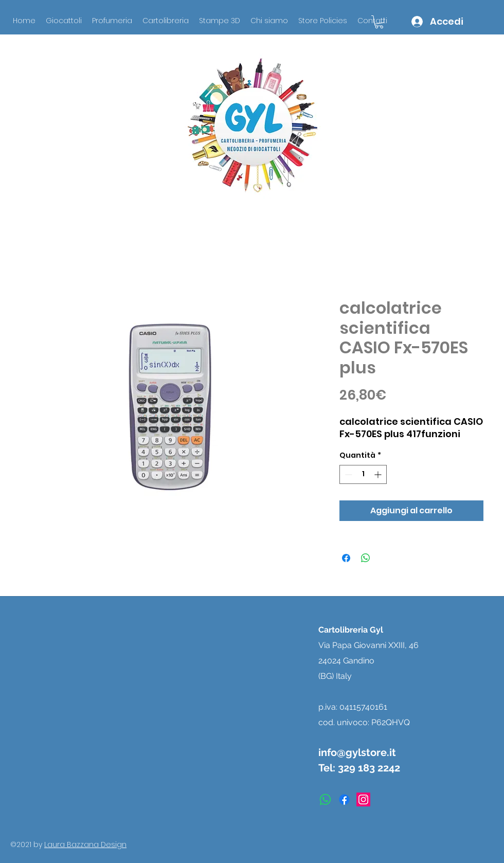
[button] (379, 22)
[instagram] (363, 799)
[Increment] (379, 474)
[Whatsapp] (325, 799)
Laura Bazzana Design (85, 844)
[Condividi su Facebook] (346, 558)
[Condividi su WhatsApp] (366, 558)
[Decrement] (347, 474)
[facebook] (344, 799)
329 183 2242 (369, 768)
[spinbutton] (363, 474)
